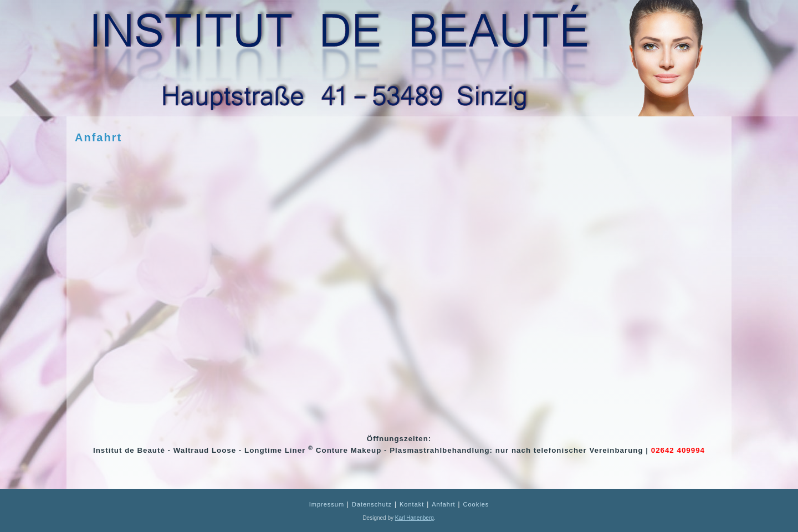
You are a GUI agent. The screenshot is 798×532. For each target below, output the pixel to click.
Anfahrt (98, 137)
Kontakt (412, 504)
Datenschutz (372, 504)
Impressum (327, 504)
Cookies (476, 504)
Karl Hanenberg (415, 518)
